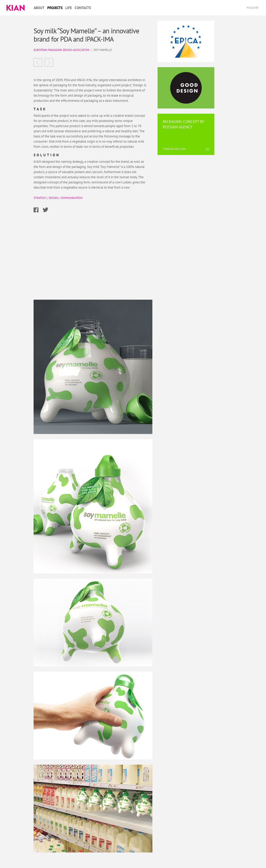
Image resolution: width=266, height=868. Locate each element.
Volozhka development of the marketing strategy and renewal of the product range (38, 62)
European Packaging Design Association (61, 50)
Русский (252, 8)
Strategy (40, 198)
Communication (72, 198)
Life (69, 8)
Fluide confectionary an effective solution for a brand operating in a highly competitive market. (49, 62)
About (39, 8)
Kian (15, 8)
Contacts (83, 8)
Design (53, 198)
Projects (55, 8)
